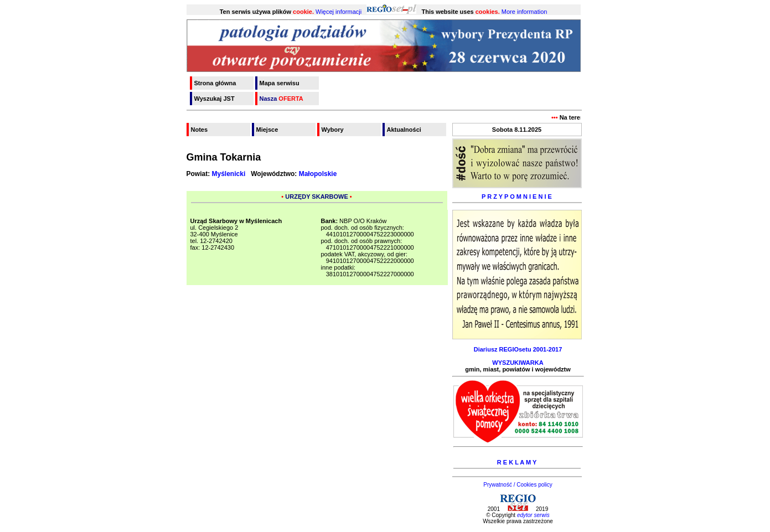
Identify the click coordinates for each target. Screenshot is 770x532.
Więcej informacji (339, 12)
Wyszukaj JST (215, 99)
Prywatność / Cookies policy (518, 485)
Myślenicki (229, 174)
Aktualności (404, 130)
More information (524, 12)
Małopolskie (318, 174)
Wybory (333, 130)
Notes (200, 130)
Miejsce (267, 130)
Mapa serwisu (280, 83)
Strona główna (215, 83)
